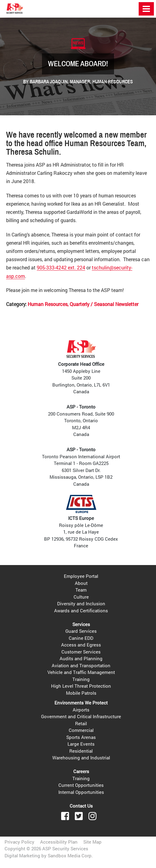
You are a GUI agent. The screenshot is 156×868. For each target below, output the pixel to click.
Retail (81, 723)
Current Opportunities (81, 785)
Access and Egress (81, 645)
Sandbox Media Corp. (70, 855)
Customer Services (81, 652)
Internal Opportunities (81, 792)
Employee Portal (81, 576)
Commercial (81, 730)
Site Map (92, 842)
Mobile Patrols (81, 693)
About (81, 583)
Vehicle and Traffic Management (81, 672)
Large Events (81, 744)
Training (81, 679)
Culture (81, 597)
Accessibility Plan (59, 842)
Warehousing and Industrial (81, 758)
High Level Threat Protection (81, 686)
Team (81, 590)
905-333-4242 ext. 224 (61, 267)
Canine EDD (81, 638)
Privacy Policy (19, 842)
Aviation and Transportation (81, 665)
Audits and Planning (81, 658)
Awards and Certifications (81, 610)
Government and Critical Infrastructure (81, 716)
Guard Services (81, 631)
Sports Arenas (81, 737)
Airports (81, 710)
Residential (81, 751)
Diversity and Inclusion (81, 603)
